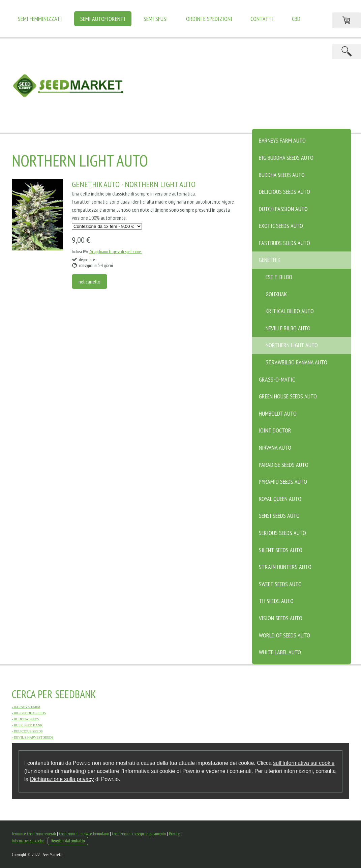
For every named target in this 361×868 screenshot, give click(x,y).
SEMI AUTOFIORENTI (103, 19)
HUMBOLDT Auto (278, 413)
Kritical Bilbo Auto (290, 311)
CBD (296, 19)
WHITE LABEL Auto (280, 652)
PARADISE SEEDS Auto (284, 465)
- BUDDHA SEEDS (25, 719)
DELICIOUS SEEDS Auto (284, 192)
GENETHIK (270, 260)
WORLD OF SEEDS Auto (284, 635)
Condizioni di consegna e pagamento (139, 834)
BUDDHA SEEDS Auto (282, 175)
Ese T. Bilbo (279, 277)
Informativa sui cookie (28, 841)
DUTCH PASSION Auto (283, 209)
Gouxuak (276, 294)
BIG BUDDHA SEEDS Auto (286, 158)
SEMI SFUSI (156, 19)
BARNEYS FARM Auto (282, 140)
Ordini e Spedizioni (209, 19)
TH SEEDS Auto (276, 601)
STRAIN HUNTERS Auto (285, 567)
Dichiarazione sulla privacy (62, 779)
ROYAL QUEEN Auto (280, 499)
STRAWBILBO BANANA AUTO (296, 362)
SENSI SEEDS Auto (279, 516)
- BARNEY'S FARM (26, 707)
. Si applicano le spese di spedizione (115, 252)
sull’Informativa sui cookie (304, 763)
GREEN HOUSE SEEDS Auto (288, 396)
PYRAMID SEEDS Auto (283, 482)
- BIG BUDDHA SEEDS (29, 713)
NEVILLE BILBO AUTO (288, 328)
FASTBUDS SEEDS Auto (284, 243)
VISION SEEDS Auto (281, 618)
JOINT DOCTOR (275, 430)
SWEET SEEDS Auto (280, 584)
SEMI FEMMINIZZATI (40, 19)
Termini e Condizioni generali (34, 834)
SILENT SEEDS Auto (281, 550)
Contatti (262, 19)
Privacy (174, 834)
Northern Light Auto (292, 345)
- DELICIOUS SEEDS (27, 731)
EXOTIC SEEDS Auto (281, 226)
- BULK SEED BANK (27, 725)
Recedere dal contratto (68, 841)
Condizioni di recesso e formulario (84, 834)
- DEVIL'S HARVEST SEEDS (33, 737)
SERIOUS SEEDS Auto (282, 533)
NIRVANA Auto (275, 447)
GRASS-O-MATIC (277, 379)
